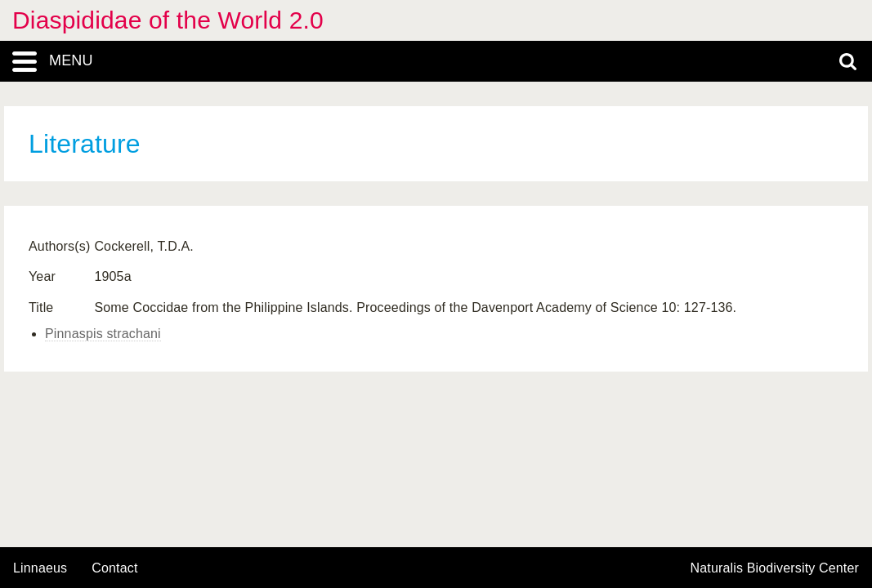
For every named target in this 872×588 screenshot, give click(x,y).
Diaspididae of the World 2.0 (168, 20)
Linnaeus (40, 568)
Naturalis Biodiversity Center (775, 568)
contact (114, 568)
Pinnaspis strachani (103, 334)
